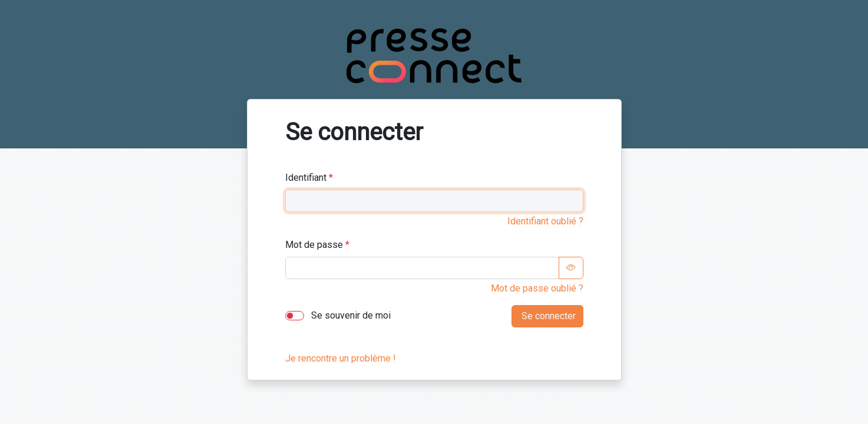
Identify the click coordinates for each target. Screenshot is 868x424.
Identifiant (306, 178)
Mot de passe (314, 245)
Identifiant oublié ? (545, 221)
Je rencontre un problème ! (341, 358)
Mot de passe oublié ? (537, 288)
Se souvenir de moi (350, 315)
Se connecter (547, 316)
